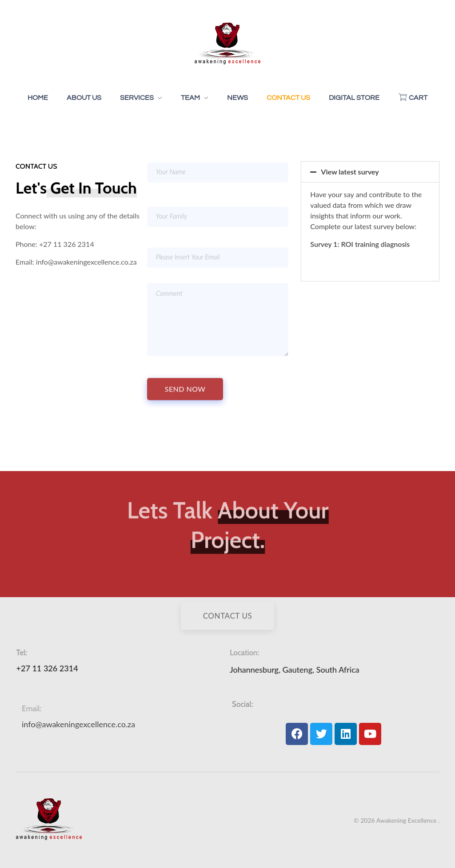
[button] (370, 172)
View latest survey (350, 172)
